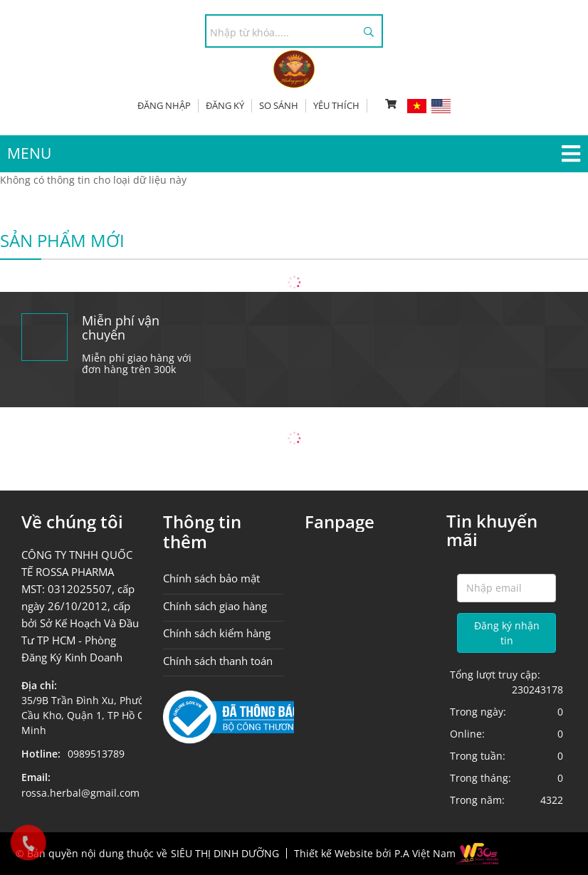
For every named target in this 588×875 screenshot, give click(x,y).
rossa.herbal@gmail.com (80, 793)
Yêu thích (336, 105)
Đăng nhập (164, 105)
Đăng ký (225, 105)
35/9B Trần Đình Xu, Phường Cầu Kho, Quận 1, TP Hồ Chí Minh (89, 715)
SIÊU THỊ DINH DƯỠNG (225, 853)
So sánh (279, 105)
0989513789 (96, 754)
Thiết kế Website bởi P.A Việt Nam (375, 853)
